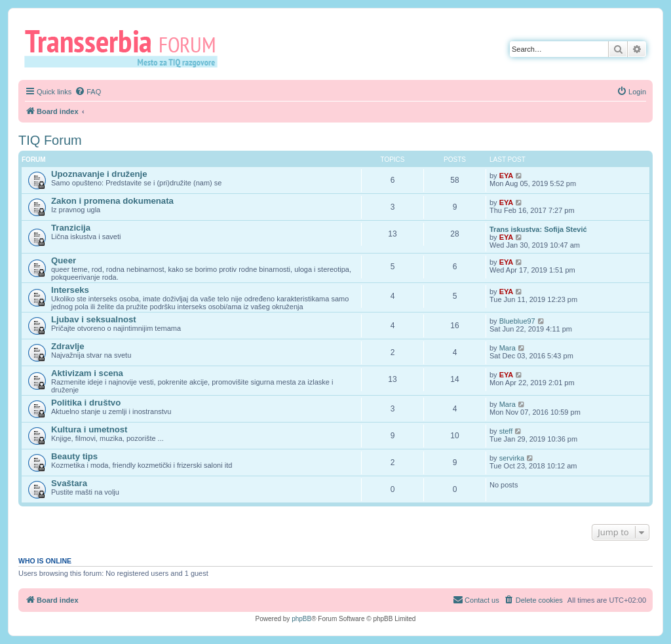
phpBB (301, 619)
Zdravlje (68, 346)
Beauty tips (74, 456)
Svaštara (69, 483)
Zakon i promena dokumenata (112, 201)
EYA (507, 176)
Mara (508, 348)
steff (506, 431)
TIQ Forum (50, 140)
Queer (64, 260)
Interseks (70, 290)
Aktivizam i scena (87, 373)
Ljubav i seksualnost (94, 319)
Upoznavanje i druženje (99, 174)
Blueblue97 (517, 321)
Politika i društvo (86, 403)
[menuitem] (88, 92)
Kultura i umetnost (89, 429)
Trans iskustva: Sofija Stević (538, 229)
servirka (512, 458)
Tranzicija (71, 228)
